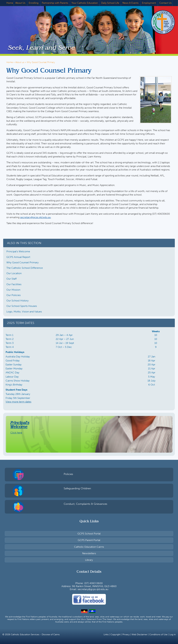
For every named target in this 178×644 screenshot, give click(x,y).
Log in (172, 635)
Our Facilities (14, 284)
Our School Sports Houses (22, 306)
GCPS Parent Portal (89, 540)
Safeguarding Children (77, 488)
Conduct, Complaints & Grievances (85, 504)
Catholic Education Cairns (89, 547)
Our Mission (13, 290)
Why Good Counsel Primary (23, 262)
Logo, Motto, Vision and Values (24, 312)
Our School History (17, 301)
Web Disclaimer (139, 635)
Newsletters (89, 553)
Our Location (14, 273)
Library (89, 560)
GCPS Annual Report (18, 257)
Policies (68, 474)
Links (106, 635)
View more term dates (18, 402)
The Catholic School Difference (25, 268)
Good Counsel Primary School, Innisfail (158, 22)
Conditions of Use (158, 635)
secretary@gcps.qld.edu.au (35, 217)
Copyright (116, 635)
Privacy (126, 635)
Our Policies (13, 295)
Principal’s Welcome (18, 251)
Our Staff (11, 279)
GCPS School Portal (89, 534)
